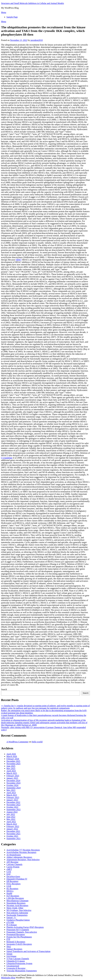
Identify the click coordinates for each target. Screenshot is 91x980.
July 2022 (11, 814)
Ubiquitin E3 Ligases (16, 961)
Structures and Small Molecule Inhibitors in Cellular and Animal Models (32, 3)
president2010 (37, 40)
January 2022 (12, 829)
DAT (9, 874)
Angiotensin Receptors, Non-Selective (23, 860)
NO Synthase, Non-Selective (19, 910)
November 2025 (13, 764)
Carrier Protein (13, 867)
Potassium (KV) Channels (18, 930)
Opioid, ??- (11, 918)
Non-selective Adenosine (17, 913)
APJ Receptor (12, 862)
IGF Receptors (13, 896)
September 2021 (13, 838)
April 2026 (11, 754)
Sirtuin (9, 954)
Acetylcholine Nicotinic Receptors (21, 852)
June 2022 (11, 817)
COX (9, 872)
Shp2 (9, 947)
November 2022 (13, 805)
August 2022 (12, 812)
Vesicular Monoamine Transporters (22, 971)
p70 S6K (10, 922)
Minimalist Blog (8, 978)
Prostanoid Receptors (16, 934)
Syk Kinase (11, 956)
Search (4, 689)
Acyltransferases (14, 855)
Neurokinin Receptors (16, 903)
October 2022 (12, 807)
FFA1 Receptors (13, 884)
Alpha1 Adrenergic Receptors (19, 857)
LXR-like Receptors (15, 898)
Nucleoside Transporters (17, 915)
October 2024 (12, 785)
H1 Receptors (12, 889)
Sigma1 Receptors (14, 949)
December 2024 (13, 781)
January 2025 (12, 778)
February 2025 (13, 776)
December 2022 (13, 802)
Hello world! (37, 742)
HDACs (10, 891)
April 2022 (11, 822)
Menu (4, 12)
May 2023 (11, 790)
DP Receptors (12, 881)
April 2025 (11, 771)
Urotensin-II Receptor (16, 968)
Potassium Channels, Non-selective (22, 932)
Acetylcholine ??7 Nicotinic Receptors (23, 850)
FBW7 (19, 260)
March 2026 (12, 756)
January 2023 (12, 800)
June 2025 (11, 766)
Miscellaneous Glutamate (17, 901)
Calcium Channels (14, 864)
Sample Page (12, 17)
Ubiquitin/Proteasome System (19, 963)
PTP (8, 939)
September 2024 (13, 788)
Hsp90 (9, 893)
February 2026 (13, 759)
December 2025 (13, 761)
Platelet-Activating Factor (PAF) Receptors (25, 927)
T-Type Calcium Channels (18, 959)
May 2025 (11, 768)
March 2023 (12, 795)
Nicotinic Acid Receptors (17, 905)
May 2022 (11, 819)
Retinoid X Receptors (16, 942)
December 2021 (13, 831)
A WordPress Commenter (17, 742)
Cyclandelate (7, 458)
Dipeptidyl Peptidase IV (17, 879)
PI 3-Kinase (12, 925)
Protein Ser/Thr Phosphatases (19, 937)
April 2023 (11, 793)
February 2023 (13, 797)
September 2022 (13, 810)
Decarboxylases (13, 876)
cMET (9, 869)
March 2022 (12, 824)
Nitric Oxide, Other (15, 908)
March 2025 (12, 773)
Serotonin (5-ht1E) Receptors (19, 944)
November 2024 (13, 783)
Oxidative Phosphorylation (18, 920)
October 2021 (12, 836)
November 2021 (13, 834)
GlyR (9, 886)
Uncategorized (13, 966)
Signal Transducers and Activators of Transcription (28, 951)
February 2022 (13, 826)
